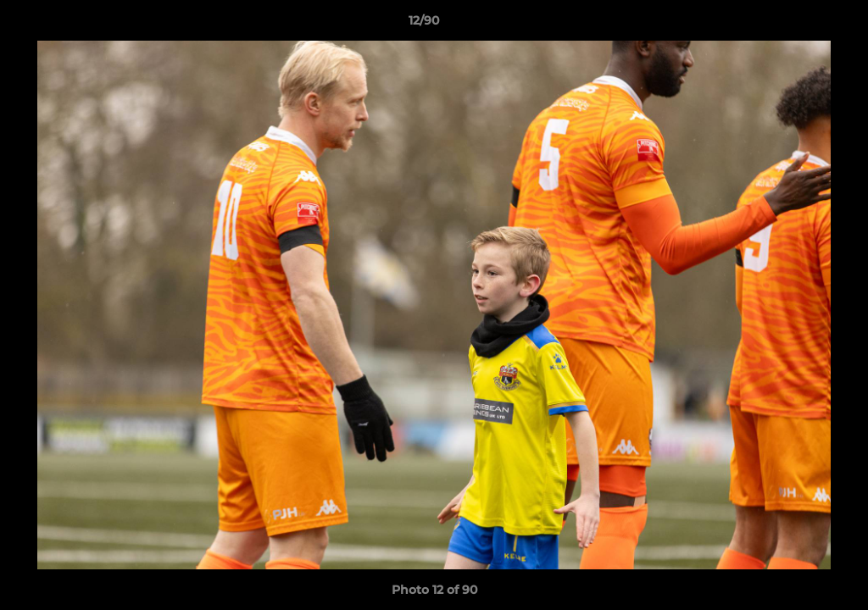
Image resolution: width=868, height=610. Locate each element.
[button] (797, 25)
